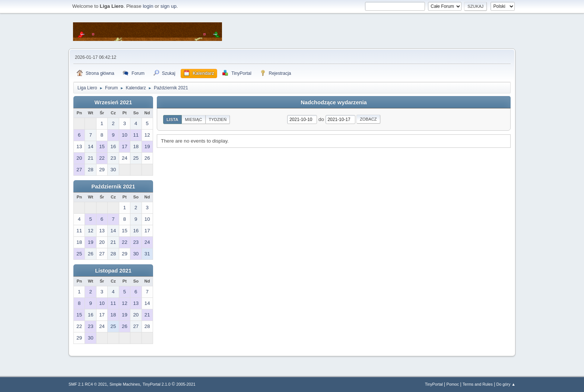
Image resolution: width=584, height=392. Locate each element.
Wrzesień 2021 (113, 102)
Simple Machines (125, 384)
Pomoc (453, 384)
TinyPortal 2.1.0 (157, 384)
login (148, 6)
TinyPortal (434, 384)
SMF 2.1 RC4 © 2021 (88, 384)
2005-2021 (186, 384)
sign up (169, 6)
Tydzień (218, 119)
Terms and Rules (478, 384)
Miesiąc (194, 119)
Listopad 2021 (113, 271)
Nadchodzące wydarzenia (334, 102)
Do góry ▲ (506, 384)
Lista (172, 119)
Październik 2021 (113, 187)
